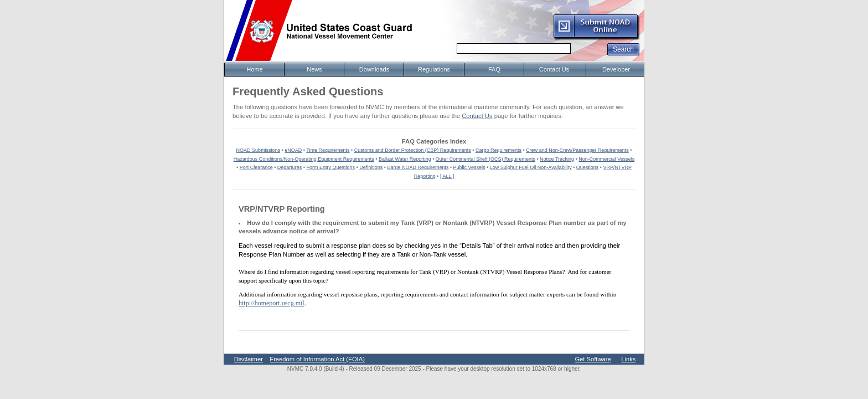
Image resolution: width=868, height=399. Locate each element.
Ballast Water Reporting (405, 159)
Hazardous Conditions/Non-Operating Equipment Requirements (304, 159)
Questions (588, 167)
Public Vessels (469, 167)
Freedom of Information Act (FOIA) (317, 359)
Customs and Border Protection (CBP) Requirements (413, 150)
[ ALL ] (447, 176)
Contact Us (477, 116)
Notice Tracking (557, 159)
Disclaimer (249, 359)
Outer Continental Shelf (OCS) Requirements (485, 159)
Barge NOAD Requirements (418, 167)
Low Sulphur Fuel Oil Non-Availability (531, 167)
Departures (290, 167)
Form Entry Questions (331, 167)
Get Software (593, 359)
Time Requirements (328, 150)
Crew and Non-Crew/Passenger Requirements (577, 150)
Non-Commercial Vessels (606, 159)
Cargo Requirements (498, 150)
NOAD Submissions (259, 150)
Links (628, 359)
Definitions (371, 167)
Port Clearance (256, 167)
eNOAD (293, 150)
